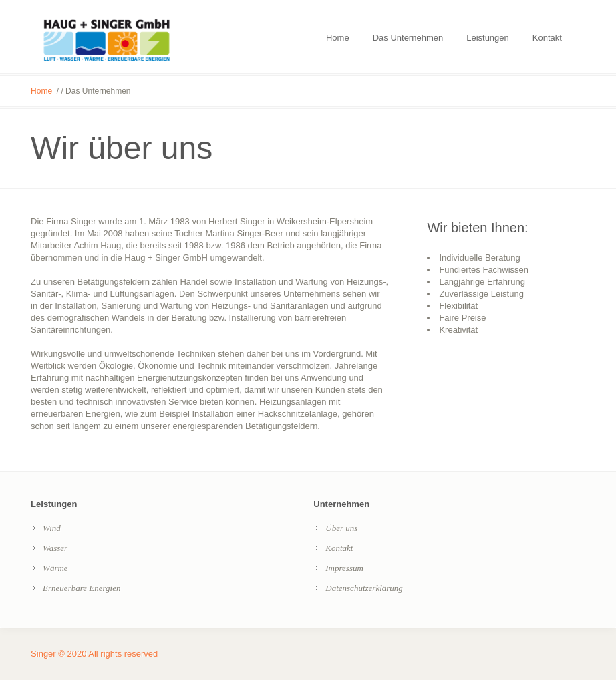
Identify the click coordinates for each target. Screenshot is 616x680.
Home (41, 91)
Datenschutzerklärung (364, 588)
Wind (52, 528)
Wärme (55, 568)
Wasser (55, 548)
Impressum (344, 568)
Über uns (341, 528)
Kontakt (339, 548)
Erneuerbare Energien (82, 588)
